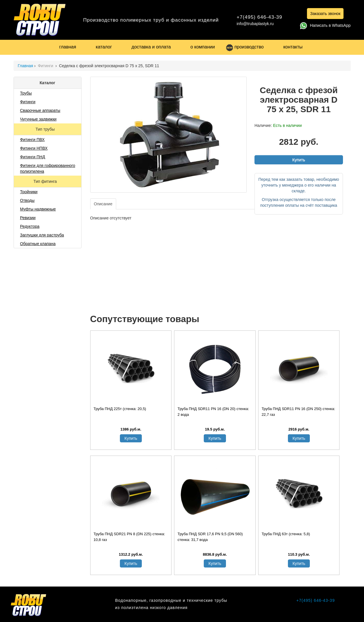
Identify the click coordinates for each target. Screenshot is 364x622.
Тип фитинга (46, 181)
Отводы (27, 200)
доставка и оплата (151, 47)
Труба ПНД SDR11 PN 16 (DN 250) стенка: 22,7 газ (298, 412)
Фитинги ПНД (33, 157)
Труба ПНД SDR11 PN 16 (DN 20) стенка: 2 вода (213, 412)
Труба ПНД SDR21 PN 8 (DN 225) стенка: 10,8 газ (129, 537)
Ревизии (28, 218)
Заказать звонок (325, 14)
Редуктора (30, 226)
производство (245, 47)
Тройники (29, 192)
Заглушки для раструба (42, 235)
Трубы (26, 93)
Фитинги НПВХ (34, 148)
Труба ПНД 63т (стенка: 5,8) (286, 534)
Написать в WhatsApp (325, 25)
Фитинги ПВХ (32, 140)
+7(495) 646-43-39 (259, 17)
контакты (293, 47)
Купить (299, 160)
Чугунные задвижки (38, 119)
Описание (103, 204)
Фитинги (46, 66)
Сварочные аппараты (40, 110)
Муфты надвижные (38, 209)
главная (68, 47)
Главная (26, 66)
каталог (104, 47)
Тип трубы (46, 129)
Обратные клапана (38, 244)
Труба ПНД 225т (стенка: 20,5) (120, 409)
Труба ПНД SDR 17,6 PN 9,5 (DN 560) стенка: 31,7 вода (210, 537)
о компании (203, 47)
